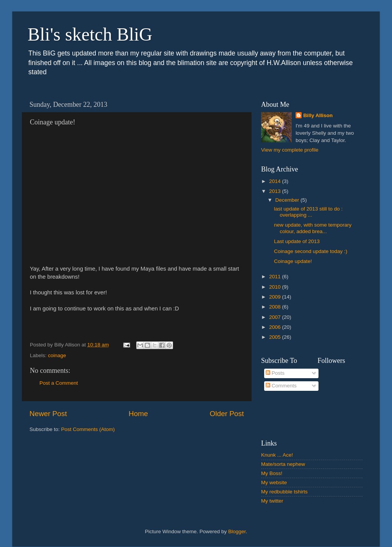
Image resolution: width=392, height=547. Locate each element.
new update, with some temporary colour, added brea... (313, 228)
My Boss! (272, 473)
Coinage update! (293, 261)
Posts (275, 373)
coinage (57, 355)
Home (138, 414)
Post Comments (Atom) (88, 429)
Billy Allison (318, 115)
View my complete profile (290, 150)
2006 (276, 327)
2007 (276, 317)
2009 (276, 297)
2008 (276, 307)
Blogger (237, 531)
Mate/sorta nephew (283, 464)
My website (274, 483)
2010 (276, 287)
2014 (276, 181)
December (288, 200)
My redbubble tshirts (284, 492)
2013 (276, 191)
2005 (276, 337)
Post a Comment (59, 383)
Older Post (227, 414)
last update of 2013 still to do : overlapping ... (308, 212)
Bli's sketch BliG (90, 34)
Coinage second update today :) (311, 251)
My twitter (272, 501)
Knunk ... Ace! (277, 455)
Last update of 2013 (297, 241)
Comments (281, 386)
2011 (276, 277)
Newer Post (48, 414)
